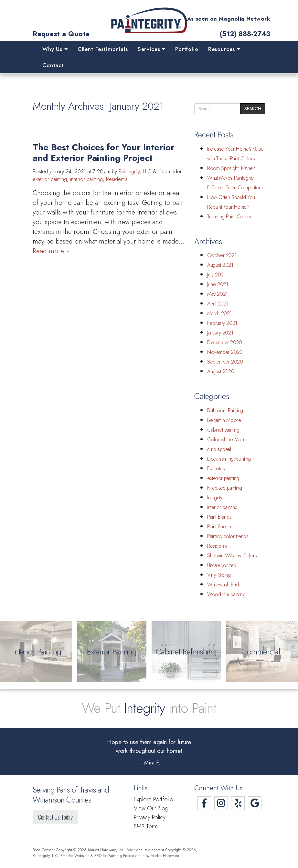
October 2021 (222, 255)
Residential (117, 179)
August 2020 (221, 371)
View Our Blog (151, 808)
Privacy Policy (150, 817)
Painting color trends (228, 536)
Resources (224, 49)
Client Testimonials (103, 49)
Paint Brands (219, 517)
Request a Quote (61, 34)
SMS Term (146, 826)
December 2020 (225, 342)
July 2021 (216, 275)
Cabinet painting (223, 430)
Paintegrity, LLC (135, 171)
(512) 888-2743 (245, 34)
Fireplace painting (225, 488)
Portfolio (187, 49)
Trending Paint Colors (229, 217)
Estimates (216, 469)
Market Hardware (165, 856)
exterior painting (50, 179)
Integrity (215, 498)
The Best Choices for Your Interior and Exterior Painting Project (104, 153)
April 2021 (218, 304)
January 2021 (220, 333)
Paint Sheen (219, 527)
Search (253, 109)
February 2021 (222, 323)
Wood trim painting (226, 594)
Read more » (51, 251)
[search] (217, 109)
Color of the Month (227, 439)
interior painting (86, 179)
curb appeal (219, 449)
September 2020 (225, 362)
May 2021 (218, 294)
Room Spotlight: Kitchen (231, 168)
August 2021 (220, 265)
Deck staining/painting (229, 459)
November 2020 (225, 352)
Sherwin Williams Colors (232, 556)
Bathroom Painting (225, 410)
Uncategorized (222, 565)
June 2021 (218, 284)
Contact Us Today (55, 817)
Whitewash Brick (224, 585)
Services (152, 49)
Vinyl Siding (219, 575)
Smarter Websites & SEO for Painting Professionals (102, 856)
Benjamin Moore (224, 420)
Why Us (55, 49)
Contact (53, 65)
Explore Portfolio (154, 799)
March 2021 (219, 313)
